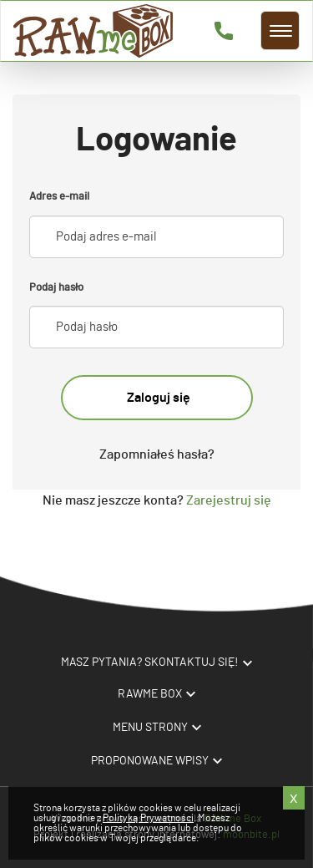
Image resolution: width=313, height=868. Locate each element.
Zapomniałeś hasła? (157, 454)
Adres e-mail (59, 197)
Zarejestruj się (227, 500)
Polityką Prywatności (148, 818)
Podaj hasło (56, 288)
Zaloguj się (159, 398)
